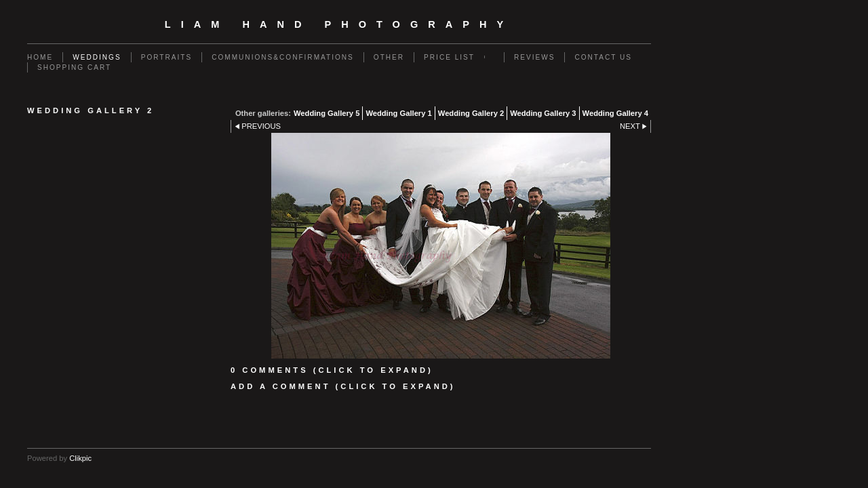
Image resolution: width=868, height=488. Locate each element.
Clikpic (80, 458)
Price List (449, 57)
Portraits (167, 57)
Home (40, 57)
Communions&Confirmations (283, 57)
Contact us (603, 57)
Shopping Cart (74, 67)
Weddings (97, 57)
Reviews (534, 57)
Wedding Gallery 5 (327, 113)
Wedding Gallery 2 (471, 113)
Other (389, 57)
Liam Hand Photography (339, 24)
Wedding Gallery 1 (398, 113)
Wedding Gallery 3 (543, 113)
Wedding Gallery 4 (615, 113)
